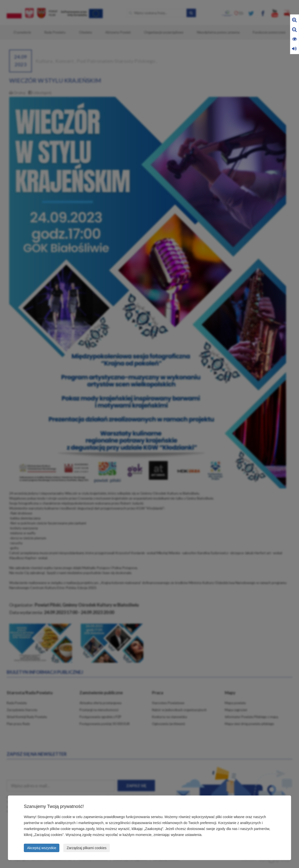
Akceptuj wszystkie (42, 848)
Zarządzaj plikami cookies (86, 848)
